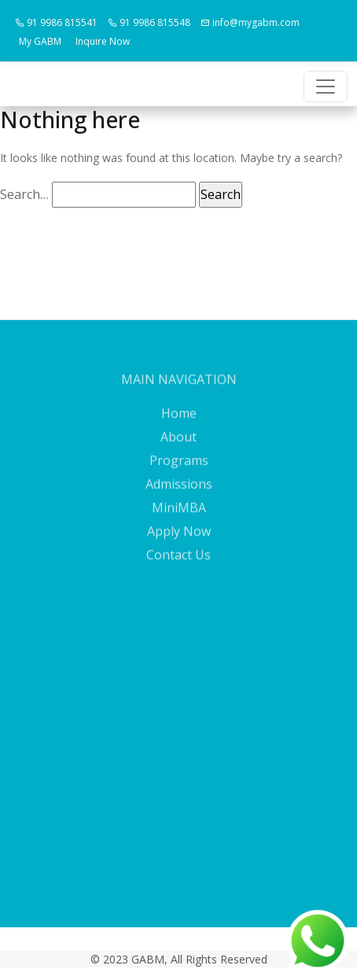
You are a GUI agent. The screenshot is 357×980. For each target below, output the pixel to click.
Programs (179, 470)
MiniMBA (179, 518)
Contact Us (178, 565)
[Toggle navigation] (326, 87)
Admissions (179, 494)
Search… (24, 194)
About (178, 447)
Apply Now (179, 541)
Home (179, 423)
